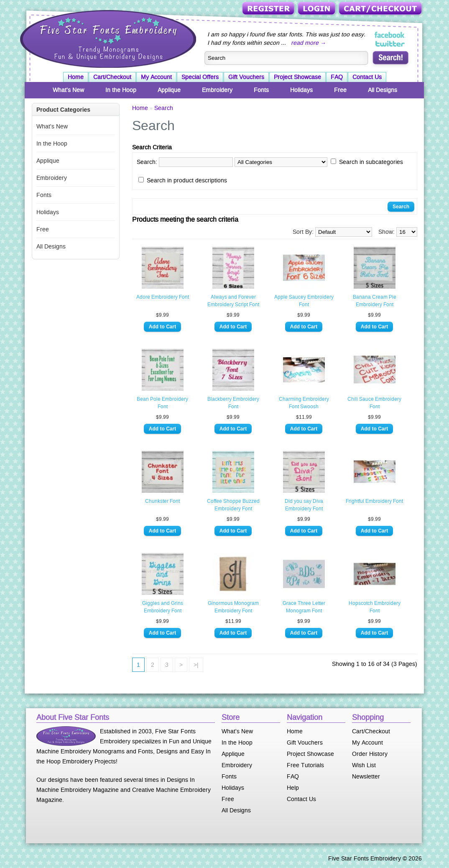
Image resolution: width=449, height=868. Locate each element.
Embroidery (217, 90)
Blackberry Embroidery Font (233, 403)
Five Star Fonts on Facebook (390, 35)
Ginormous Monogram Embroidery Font (233, 607)
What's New (68, 90)
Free (340, 90)
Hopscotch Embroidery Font (375, 607)
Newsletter (366, 776)
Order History (370, 754)
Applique (169, 90)
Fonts (261, 90)
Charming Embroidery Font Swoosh (304, 403)
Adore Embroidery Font (163, 297)
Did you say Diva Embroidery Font (304, 505)
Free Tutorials (305, 765)
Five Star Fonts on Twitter (390, 44)
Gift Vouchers (246, 77)
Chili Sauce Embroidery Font (374, 403)
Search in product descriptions (187, 180)
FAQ (337, 77)
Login (317, 9)
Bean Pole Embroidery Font (162, 403)
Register (269, 9)
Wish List (364, 765)
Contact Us (367, 77)
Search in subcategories (371, 162)
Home (76, 77)
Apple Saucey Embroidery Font (304, 301)
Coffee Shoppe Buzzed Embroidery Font (233, 505)
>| (196, 665)
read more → (309, 43)
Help (293, 788)
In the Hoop (121, 90)
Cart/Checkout (381, 9)
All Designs (383, 90)
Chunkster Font (162, 501)
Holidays (301, 90)
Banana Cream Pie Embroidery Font (375, 301)
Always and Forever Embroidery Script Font (233, 301)
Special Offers (200, 77)
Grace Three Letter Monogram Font (304, 607)
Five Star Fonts (107, 38)
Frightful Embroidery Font (374, 501)
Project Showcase (297, 77)
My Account (156, 77)
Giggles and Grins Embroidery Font (163, 607)
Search (164, 108)
